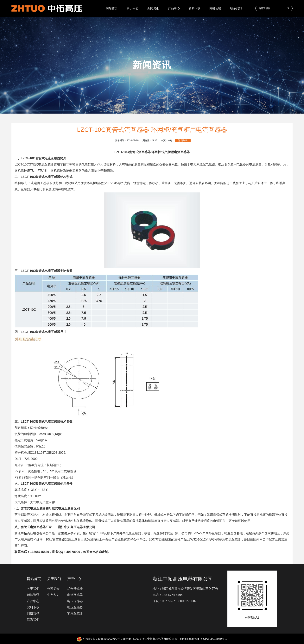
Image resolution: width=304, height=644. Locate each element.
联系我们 (236, 8)
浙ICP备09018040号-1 (213, 639)
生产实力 (53, 595)
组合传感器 (75, 589)
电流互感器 (75, 595)
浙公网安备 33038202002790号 (98, 639)
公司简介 (53, 589)
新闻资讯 (153, 8)
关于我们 (132, 8)
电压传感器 (75, 601)
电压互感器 (75, 607)
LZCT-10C (40, 158)
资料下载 (194, 8)
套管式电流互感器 (33, 508)
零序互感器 (75, 613)
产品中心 (174, 8)
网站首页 (112, 8)
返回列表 (183, 141)
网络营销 (215, 8)
